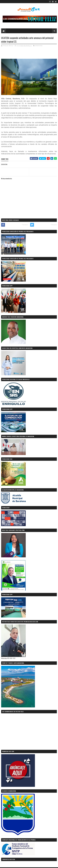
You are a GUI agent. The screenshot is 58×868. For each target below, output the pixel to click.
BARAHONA (39, 46)
